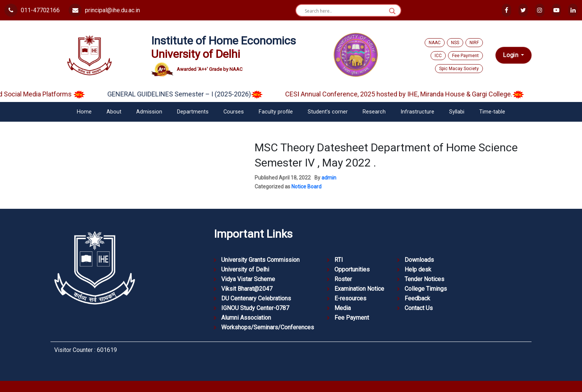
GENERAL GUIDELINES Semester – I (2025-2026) (190, 94)
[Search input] (345, 11)
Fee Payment (465, 56)
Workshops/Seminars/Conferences (268, 327)
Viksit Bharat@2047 (247, 289)
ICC (438, 56)
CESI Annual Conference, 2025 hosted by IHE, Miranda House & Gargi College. (410, 94)
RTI (339, 260)
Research (374, 112)
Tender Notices (424, 279)
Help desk (418, 269)
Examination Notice (359, 289)
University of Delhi (245, 269)
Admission (149, 112)
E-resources (350, 298)
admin (329, 178)
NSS (455, 43)
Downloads (419, 260)
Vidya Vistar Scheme (248, 279)
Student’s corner (328, 112)
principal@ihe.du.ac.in (104, 10)
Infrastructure (417, 112)
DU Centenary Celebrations (256, 298)
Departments (193, 112)
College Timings (426, 289)
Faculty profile (276, 112)
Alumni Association (246, 318)
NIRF (474, 43)
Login (511, 55)
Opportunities (352, 269)
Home (84, 112)
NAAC (435, 43)
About (114, 112)
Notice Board (306, 187)
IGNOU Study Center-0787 (255, 308)
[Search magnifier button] (392, 11)
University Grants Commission (260, 260)
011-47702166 (32, 10)
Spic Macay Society (459, 69)
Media (343, 308)
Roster (343, 279)
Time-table (492, 112)
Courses (234, 112)
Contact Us (419, 308)
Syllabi (457, 112)
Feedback (417, 298)
